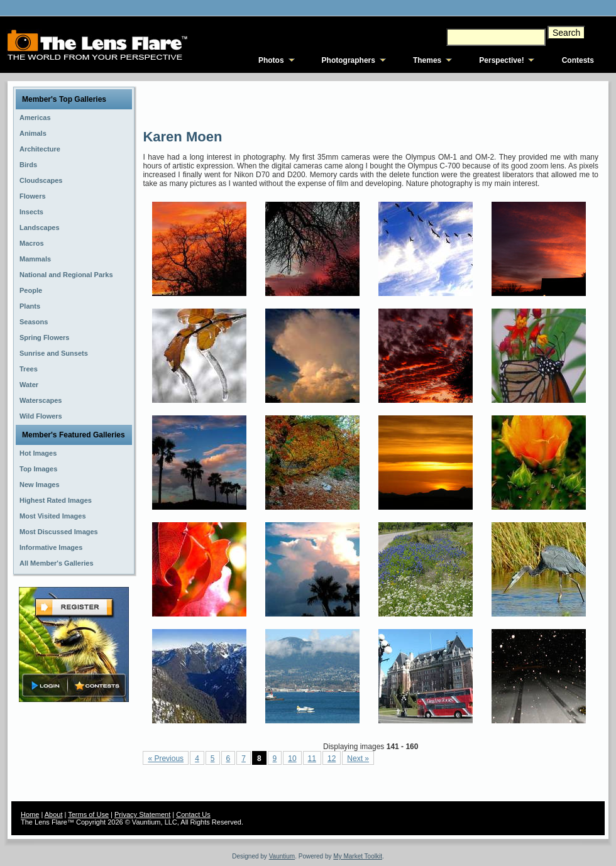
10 (292, 759)
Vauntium (282, 856)
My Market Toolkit (358, 856)
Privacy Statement (142, 814)
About (54, 814)
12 (332, 759)
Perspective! (501, 60)
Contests (578, 60)
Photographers (349, 60)
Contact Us (193, 814)
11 (312, 759)
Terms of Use (88, 814)
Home (30, 814)
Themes (427, 60)
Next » (358, 759)
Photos (271, 60)
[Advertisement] (218, 104)
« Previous (166, 759)
